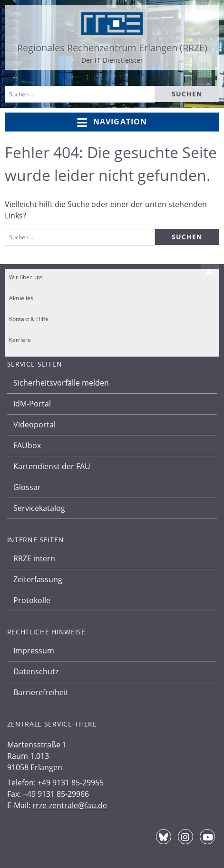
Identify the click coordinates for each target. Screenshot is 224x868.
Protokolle (32, 600)
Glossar (27, 487)
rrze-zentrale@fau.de (70, 805)
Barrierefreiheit (41, 692)
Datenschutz (36, 671)
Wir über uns (26, 277)
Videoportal (34, 425)
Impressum (34, 651)
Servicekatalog (39, 508)
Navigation (112, 122)
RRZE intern (34, 558)
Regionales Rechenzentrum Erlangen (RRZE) (112, 48)
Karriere (20, 340)
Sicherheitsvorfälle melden (61, 383)
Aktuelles (21, 298)
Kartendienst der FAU (52, 466)
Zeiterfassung (38, 579)
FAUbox (27, 445)
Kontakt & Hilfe (29, 319)
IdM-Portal (32, 404)
